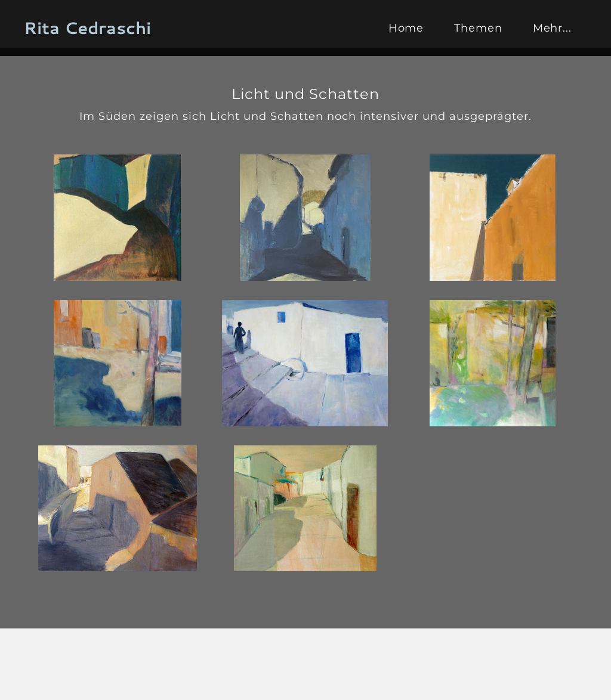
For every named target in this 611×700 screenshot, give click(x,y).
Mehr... (552, 28)
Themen (478, 28)
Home (406, 28)
